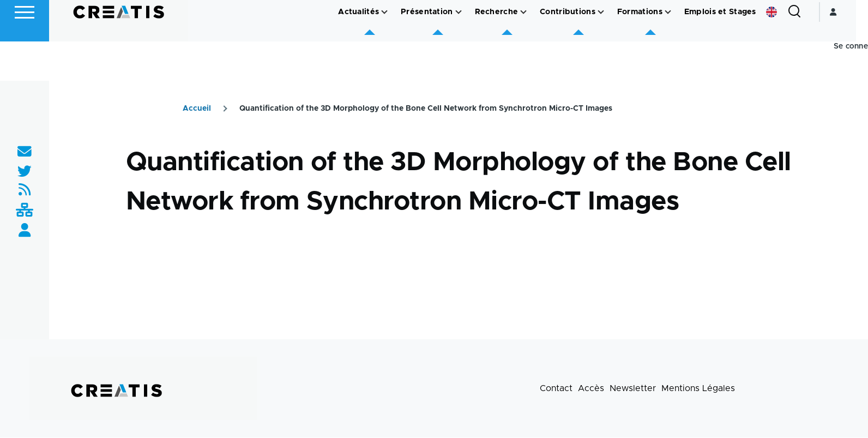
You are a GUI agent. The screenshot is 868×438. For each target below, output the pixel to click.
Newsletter (633, 389)
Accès (591, 389)
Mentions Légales (698, 389)
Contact (556, 389)
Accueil (197, 109)
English (783, 51)
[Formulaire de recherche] (806, 51)
